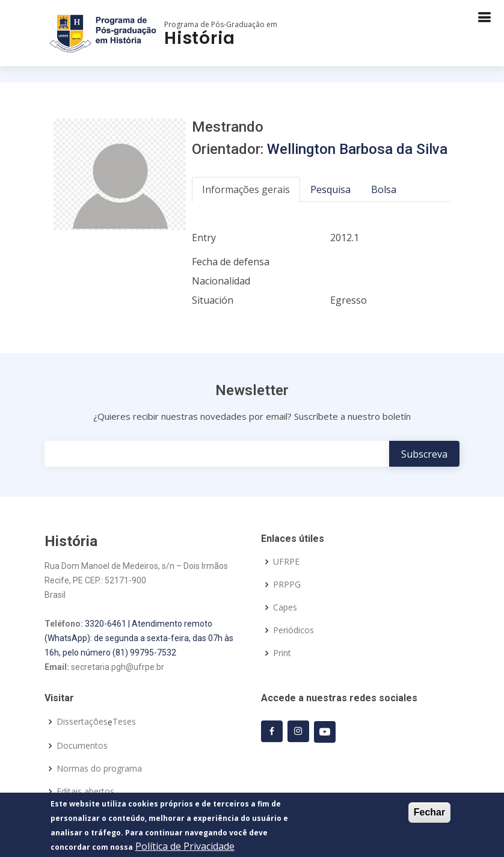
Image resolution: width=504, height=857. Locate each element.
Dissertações (82, 722)
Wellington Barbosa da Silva (357, 149)
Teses (124, 722)
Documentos (82, 746)
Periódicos (293, 630)
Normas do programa (99, 769)
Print (282, 653)
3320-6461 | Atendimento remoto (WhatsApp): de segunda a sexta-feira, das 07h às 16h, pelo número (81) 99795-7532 (139, 638)
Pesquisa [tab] (330, 189)
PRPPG (287, 585)
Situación (213, 300)
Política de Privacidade (185, 849)
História (199, 38)
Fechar (429, 815)
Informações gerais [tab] (246, 189)
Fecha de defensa (231, 262)
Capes (285, 607)
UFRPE (286, 562)
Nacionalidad (221, 281)
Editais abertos (85, 791)
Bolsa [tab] (384, 189)
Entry (204, 238)
